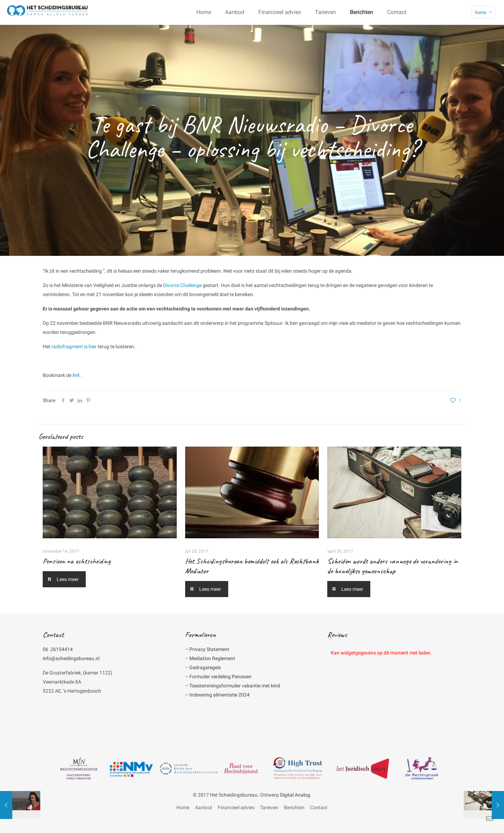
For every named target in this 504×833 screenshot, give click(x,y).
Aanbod (204, 807)
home (484, 12)
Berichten (294, 807)
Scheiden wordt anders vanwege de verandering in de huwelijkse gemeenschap (393, 566)
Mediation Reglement (212, 658)
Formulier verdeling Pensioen (220, 677)
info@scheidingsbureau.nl (71, 658)
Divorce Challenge (182, 285)
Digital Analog (295, 795)
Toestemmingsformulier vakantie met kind (235, 686)
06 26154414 (58, 649)
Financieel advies (236, 807)
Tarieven (269, 807)
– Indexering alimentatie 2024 (217, 695)
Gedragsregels (205, 667)
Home (183, 807)
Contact (319, 807)
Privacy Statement (209, 649)
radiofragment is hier (74, 346)
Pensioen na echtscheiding (77, 561)
